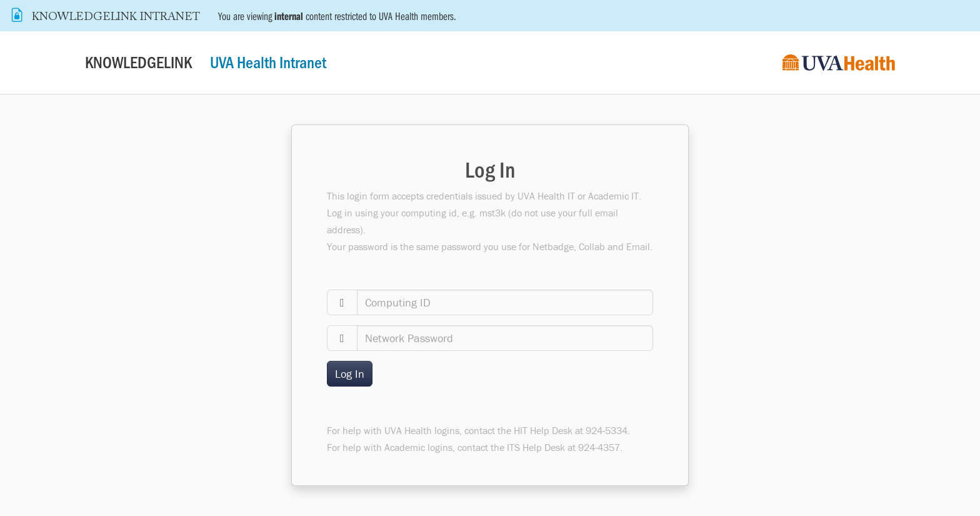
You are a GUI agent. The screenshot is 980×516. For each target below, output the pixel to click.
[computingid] (505, 302)
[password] (505, 338)
